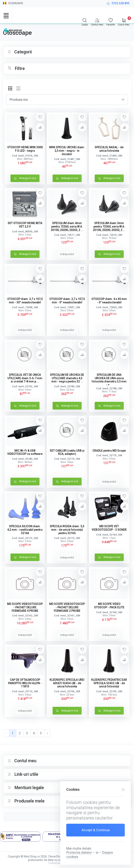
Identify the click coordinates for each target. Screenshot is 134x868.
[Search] (85, 22)
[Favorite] (111, 22)
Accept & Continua (96, 830)
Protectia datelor (79, 852)
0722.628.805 (118, 4)
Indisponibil (67, 254)
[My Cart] (124, 22)
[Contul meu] (97, 22)
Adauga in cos (25, 178)
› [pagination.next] (47, 733)
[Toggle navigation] (6, 16)
